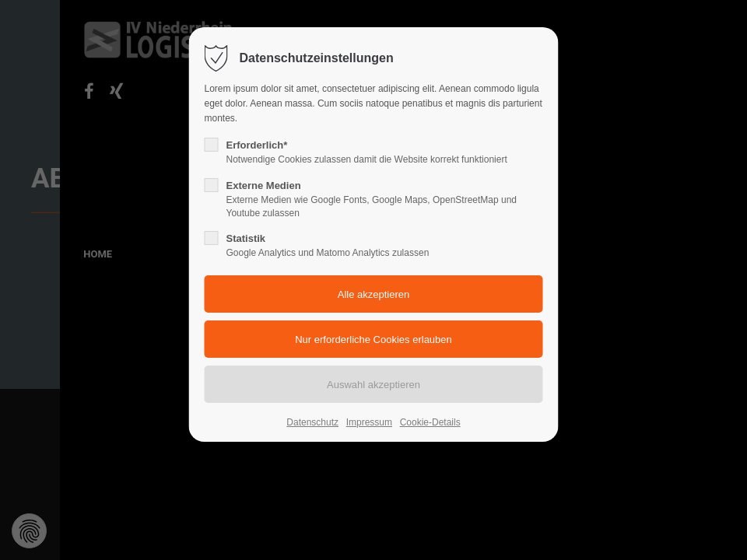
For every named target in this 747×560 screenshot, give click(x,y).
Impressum (369, 422)
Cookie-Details (430, 422)
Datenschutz (312, 422)
